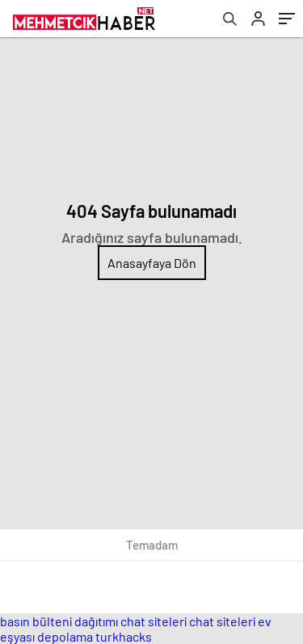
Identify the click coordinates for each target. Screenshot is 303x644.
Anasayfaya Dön (152, 263)
